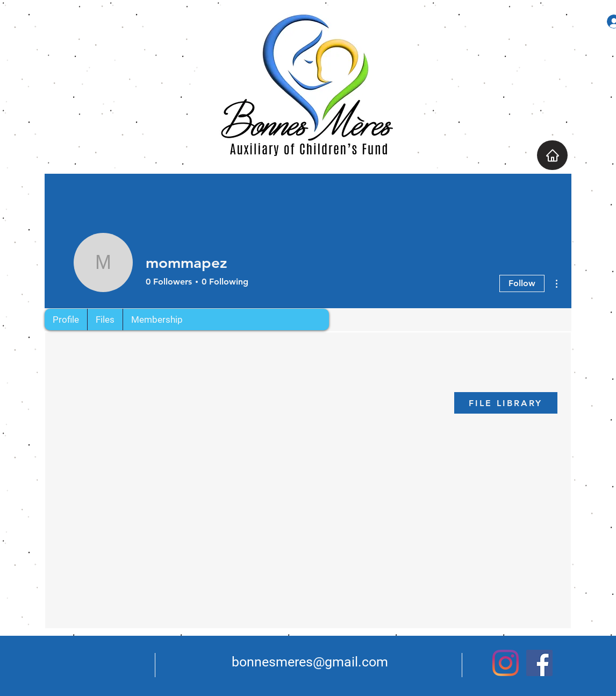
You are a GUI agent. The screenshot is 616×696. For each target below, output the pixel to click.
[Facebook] (539, 663)
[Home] (552, 155)
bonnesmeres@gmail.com (310, 662)
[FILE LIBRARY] (506, 403)
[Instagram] (506, 663)
